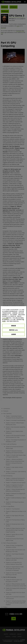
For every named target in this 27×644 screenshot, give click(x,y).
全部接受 (14, 334)
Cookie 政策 (5, 318)
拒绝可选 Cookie (13, 330)
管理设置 (14, 326)
